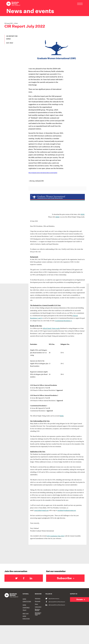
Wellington (38, 599)
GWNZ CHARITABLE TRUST (26, 607)
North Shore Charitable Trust (38, 614)
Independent (38, 607)
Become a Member (37, 610)
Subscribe (66, 578)
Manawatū (38, 601)
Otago (36, 604)
